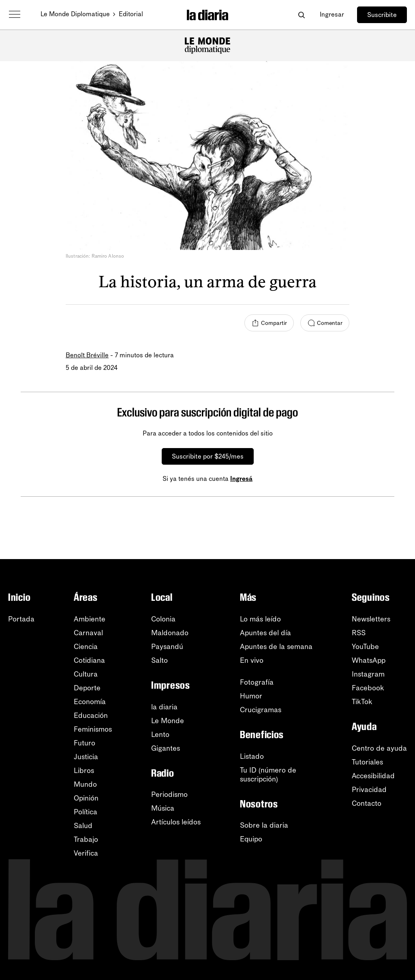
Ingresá (241, 479)
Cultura (86, 674)
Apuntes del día (265, 633)
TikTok (362, 702)
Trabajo (86, 839)
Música (163, 808)
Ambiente (90, 619)
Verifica (86, 853)
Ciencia (86, 647)
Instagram (368, 674)
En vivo (252, 660)
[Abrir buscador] (301, 15)
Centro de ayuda (379, 748)
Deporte (87, 688)
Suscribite (382, 15)
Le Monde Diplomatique (75, 14)
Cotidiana (89, 660)
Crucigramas (261, 710)
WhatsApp (369, 660)
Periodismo (169, 794)
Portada (21, 619)
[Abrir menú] (15, 15)
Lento (160, 734)
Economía (90, 702)
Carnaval (88, 633)
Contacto (367, 803)
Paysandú (167, 647)
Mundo (85, 784)
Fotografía (257, 682)
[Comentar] (325, 323)
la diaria (164, 707)
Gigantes (166, 748)
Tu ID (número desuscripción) (268, 775)
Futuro (84, 743)
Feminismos (93, 729)
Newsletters (371, 619)
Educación (91, 715)
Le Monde (168, 721)
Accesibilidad (373, 776)
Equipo (251, 839)
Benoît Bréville (87, 355)
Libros (84, 771)
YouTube (365, 647)
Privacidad (369, 790)
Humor (251, 696)
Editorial (131, 14)
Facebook (368, 688)
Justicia (86, 757)
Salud (83, 826)
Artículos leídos (176, 822)
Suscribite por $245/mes (208, 456)
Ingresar (332, 14)
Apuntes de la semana (276, 647)
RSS (359, 633)
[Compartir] (269, 323)
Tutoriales (367, 762)
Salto (159, 660)
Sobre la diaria (264, 825)
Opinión (86, 798)
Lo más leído (260, 619)
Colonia (163, 619)
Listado (252, 756)
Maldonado (170, 633)
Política (86, 812)
